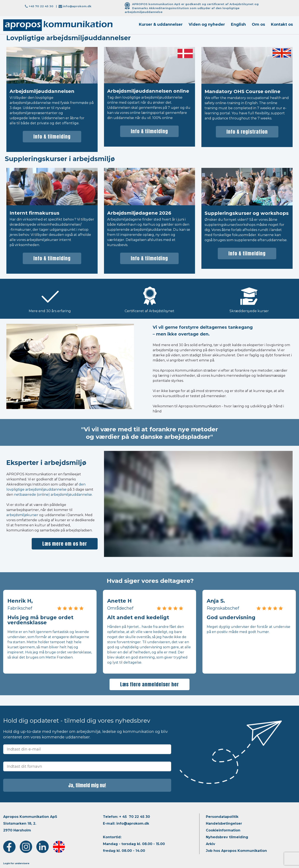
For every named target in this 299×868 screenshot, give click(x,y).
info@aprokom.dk (77, 6)
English (238, 24)
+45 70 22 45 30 (41, 6)
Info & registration (247, 132)
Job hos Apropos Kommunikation (236, 851)
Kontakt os (282, 24)
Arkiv (211, 844)
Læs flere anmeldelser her (149, 684)
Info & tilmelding (52, 137)
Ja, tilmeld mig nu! (87, 785)
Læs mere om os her (65, 544)
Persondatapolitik (222, 817)
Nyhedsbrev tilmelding (227, 837)
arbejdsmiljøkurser (22, 515)
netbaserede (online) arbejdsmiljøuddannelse (53, 495)
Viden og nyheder (207, 24)
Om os (258, 24)
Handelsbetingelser (224, 823)
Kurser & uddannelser (161, 24)
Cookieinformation (223, 830)
